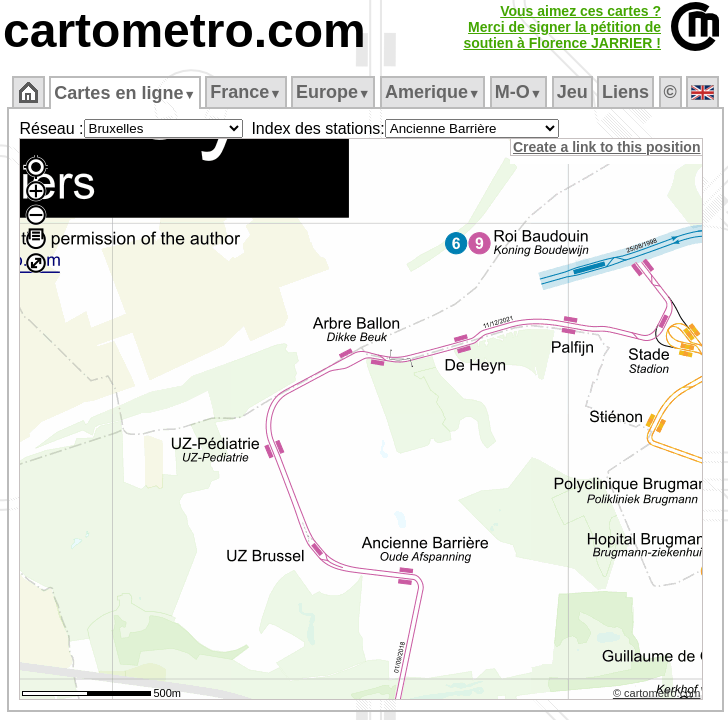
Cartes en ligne (124, 93)
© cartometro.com (657, 693)
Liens (625, 92)
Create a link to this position (606, 147)
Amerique (432, 92)
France (245, 92)
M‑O (518, 92)
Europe (333, 92)
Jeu (572, 92)
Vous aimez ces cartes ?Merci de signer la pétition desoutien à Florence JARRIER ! (562, 27)
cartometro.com (184, 30)
